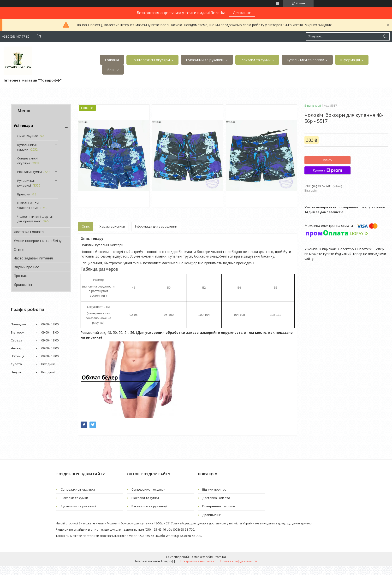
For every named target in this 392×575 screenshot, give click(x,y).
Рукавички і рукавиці (26, 183)
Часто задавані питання (33, 258)
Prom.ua (220, 557)
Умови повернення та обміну (38, 241)
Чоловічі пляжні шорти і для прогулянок (35, 219)
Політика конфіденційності (238, 561)
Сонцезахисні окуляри (151, 60)
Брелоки (24, 194)
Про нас (20, 276)
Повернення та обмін (219, 506)
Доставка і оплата (29, 232)
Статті (19, 249)
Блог (111, 70)
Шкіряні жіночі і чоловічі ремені (29, 205)
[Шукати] (385, 36)
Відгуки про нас (26, 267)
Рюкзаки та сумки (255, 60)
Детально (242, 13)
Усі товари (23, 126)
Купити (327, 160)
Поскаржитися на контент (197, 561)
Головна (112, 60)
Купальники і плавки (27, 147)
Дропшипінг (23, 285)
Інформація (350, 60)
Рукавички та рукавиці (205, 60)
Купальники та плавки (305, 60)
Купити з (327, 170)
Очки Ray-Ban (28, 136)
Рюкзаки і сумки (30, 172)
